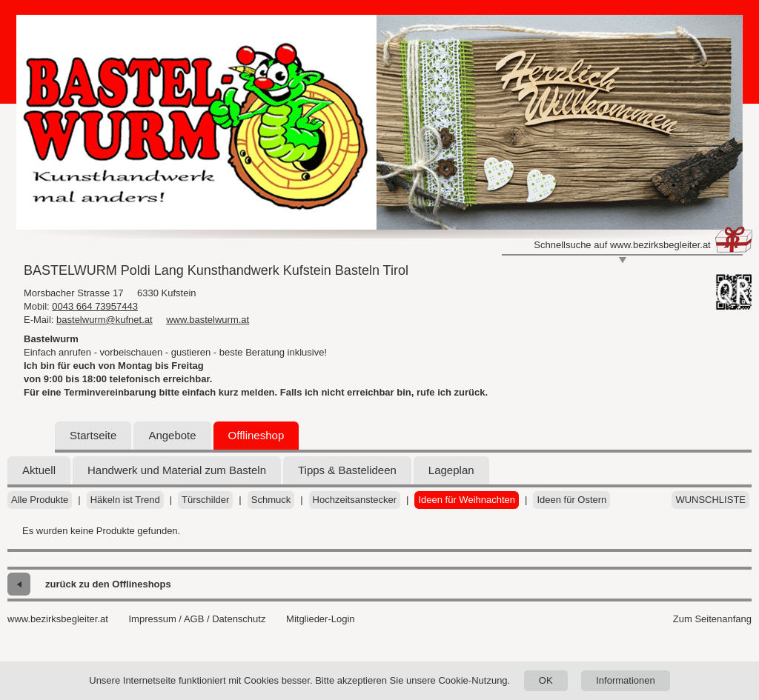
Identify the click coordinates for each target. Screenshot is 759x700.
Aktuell (39, 470)
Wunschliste (710, 500)
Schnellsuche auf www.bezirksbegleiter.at (622, 245)
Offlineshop (256, 435)
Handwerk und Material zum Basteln (177, 470)
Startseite (93, 435)
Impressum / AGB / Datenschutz (197, 619)
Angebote (172, 435)
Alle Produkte (40, 500)
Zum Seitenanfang (712, 619)
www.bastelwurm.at (208, 320)
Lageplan (451, 470)
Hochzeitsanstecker (355, 500)
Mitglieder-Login (321, 619)
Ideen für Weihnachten (467, 500)
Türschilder (205, 500)
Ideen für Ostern (571, 500)
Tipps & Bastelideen (347, 470)
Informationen (626, 680)
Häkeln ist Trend (125, 500)
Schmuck (271, 500)
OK (546, 680)
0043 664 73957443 (95, 306)
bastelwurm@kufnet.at (105, 320)
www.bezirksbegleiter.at (58, 619)
